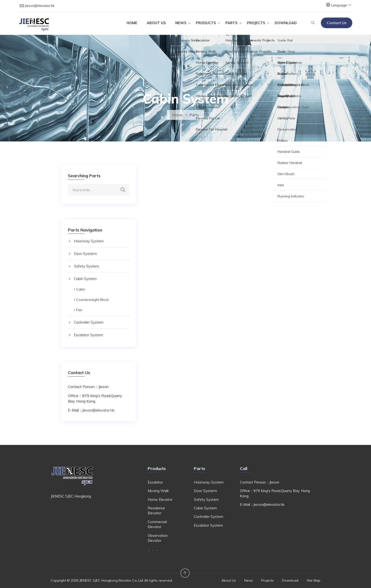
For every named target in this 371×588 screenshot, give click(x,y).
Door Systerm (85, 254)
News (181, 23)
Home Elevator (160, 500)
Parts (232, 23)
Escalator (155, 482)
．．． (153, 549)
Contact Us (337, 23)
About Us (156, 23)
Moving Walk (158, 491)
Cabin (81, 289)
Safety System (86, 266)
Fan (79, 310)
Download (286, 23)
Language (341, 5)
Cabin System (85, 279)
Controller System (89, 322)
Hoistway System (89, 241)
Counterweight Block (92, 300)
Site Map (314, 580)
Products (206, 23)
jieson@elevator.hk (40, 6)
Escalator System (88, 335)
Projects (256, 23)
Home (132, 23)
